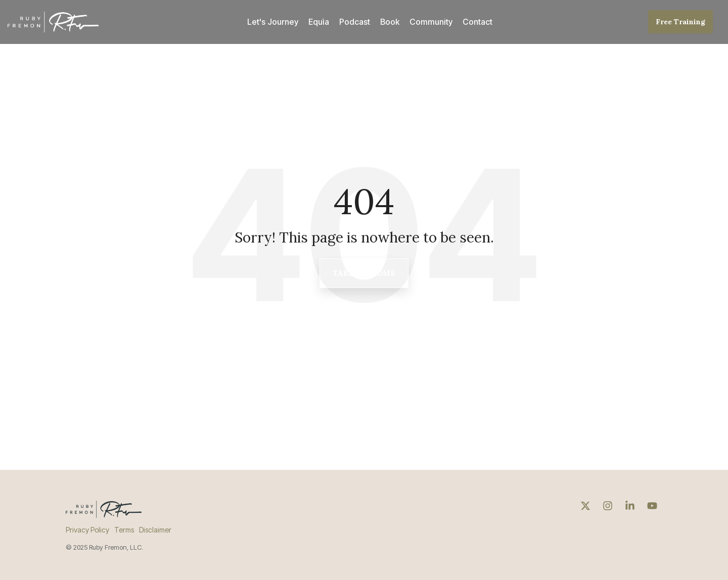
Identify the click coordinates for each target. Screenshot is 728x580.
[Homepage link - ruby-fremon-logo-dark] (104, 512)
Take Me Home (364, 273)
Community (431, 22)
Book (390, 22)
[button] (586, 506)
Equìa (319, 22)
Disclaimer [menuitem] (155, 530)
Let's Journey (273, 22)
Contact (477, 22)
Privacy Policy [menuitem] (87, 530)
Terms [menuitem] (124, 530)
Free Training (680, 22)
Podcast (355, 22)
